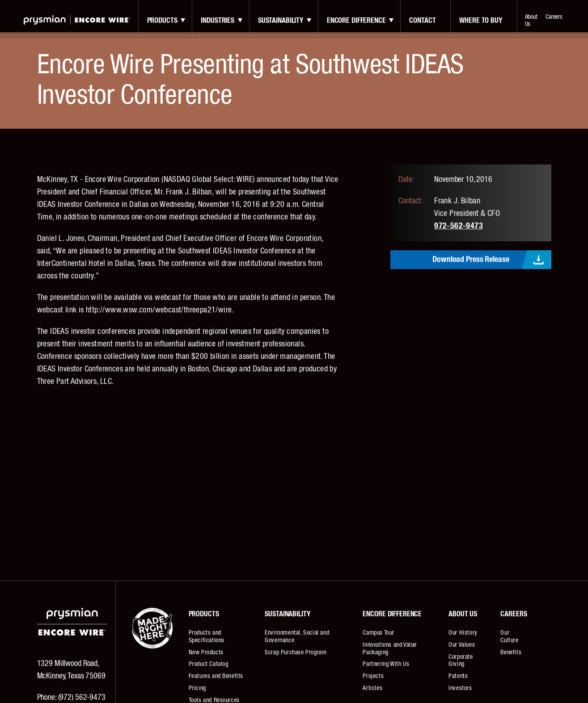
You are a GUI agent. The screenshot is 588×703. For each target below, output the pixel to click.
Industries (218, 21)
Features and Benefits (216, 676)
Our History (463, 633)
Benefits (511, 652)
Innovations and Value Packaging (390, 649)
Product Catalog (209, 664)
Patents (458, 676)
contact (422, 21)
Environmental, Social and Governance (297, 637)
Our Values (462, 645)
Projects (373, 676)
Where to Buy (480, 21)
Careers (554, 17)
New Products (206, 652)
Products (162, 21)
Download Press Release (471, 260)
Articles (372, 688)
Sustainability (281, 21)
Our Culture (509, 637)
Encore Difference (356, 21)
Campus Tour (379, 633)
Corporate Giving (461, 661)
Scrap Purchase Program (296, 652)
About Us (531, 21)
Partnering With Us (386, 664)
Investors (460, 688)
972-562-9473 (459, 226)
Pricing (197, 688)
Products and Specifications (207, 637)
